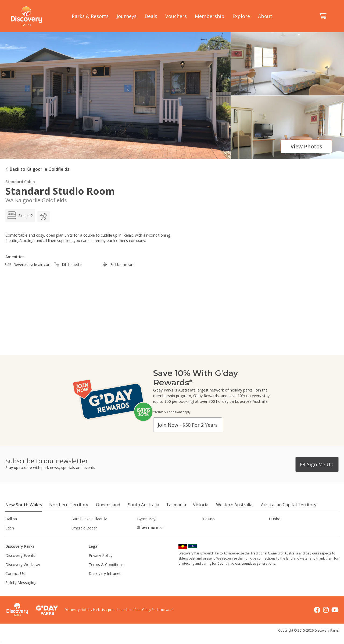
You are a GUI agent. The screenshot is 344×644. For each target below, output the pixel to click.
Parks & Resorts (90, 16)
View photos (306, 146)
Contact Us (15, 583)
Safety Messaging (21, 592)
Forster (143, 528)
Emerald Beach (84, 528)
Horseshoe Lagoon (22, 537)
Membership (210, 16)
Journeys (127, 16)
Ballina (11, 519)
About (265, 16)
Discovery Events (20, 565)
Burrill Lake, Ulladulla (89, 519)
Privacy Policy (101, 565)
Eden (10, 528)
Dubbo (275, 519)
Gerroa (209, 528)
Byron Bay (146, 519)
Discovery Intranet (105, 583)
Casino (209, 519)
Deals (151, 16)
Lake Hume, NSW (152, 537)
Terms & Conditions (106, 573)
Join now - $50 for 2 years (188, 425)
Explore (241, 16)
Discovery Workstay (23, 573)
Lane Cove (212, 537)
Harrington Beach (284, 528)
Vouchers (176, 16)
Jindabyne (80, 537)
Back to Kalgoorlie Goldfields (40, 169)
